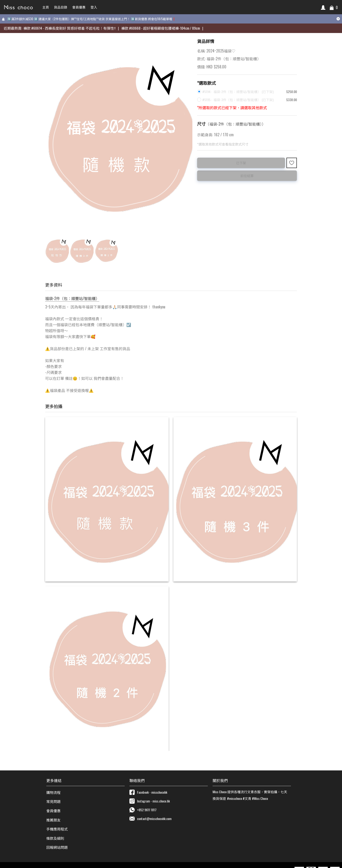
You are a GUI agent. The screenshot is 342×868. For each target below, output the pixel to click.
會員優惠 (53, 811)
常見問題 (53, 801)
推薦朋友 (53, 820)
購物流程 (53, 792)
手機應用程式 (57, 829)
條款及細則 (55, 838)
